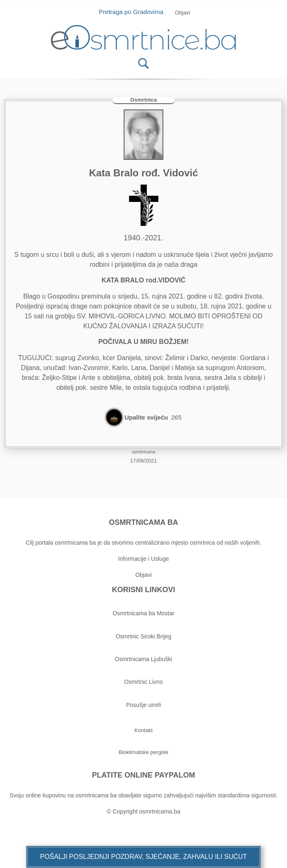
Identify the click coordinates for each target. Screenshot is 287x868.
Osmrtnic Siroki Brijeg (144, 636)
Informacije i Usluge (144, 559)
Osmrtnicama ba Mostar (143, 613)
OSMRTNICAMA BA (143, 522)
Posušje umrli (143, 705)
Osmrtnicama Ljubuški (144, 659)
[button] (143, 857)
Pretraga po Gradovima (134, 12)
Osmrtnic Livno (143, 682)
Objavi (143, 575)
